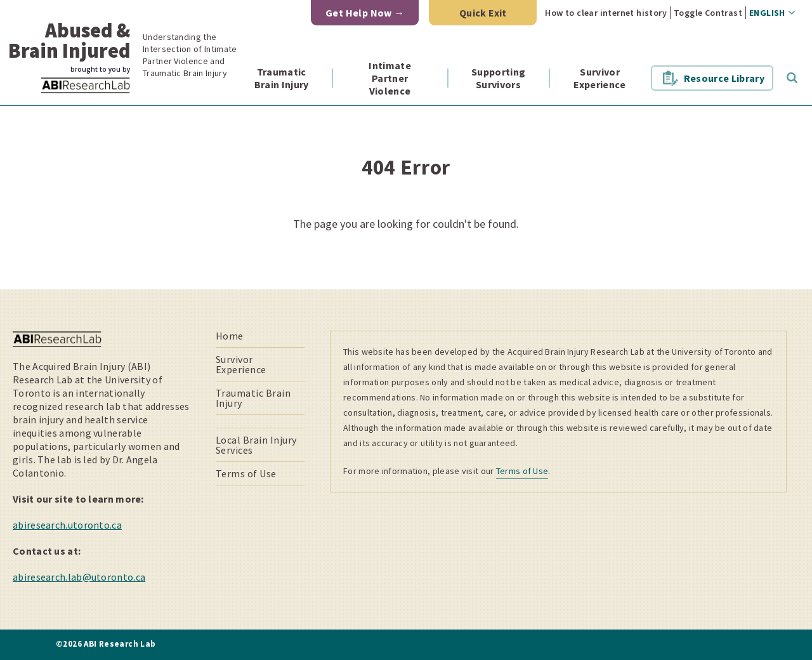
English (767, 13)
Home (230, 336)
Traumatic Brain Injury (282, 78)
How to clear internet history (606, 13)
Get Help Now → (365, 13)
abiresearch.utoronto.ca (67, 525)
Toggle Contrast (708, 13)
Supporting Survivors (498, 78)
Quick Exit (483, 13)
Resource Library (724, 78)
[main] (406, 198)
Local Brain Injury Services (256, 445)
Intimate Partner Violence (390, 78)
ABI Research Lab (104, 93)
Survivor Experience (599, 78)
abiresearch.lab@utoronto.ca (79, 577)
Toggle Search (792, 78)
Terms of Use (246, 473)
